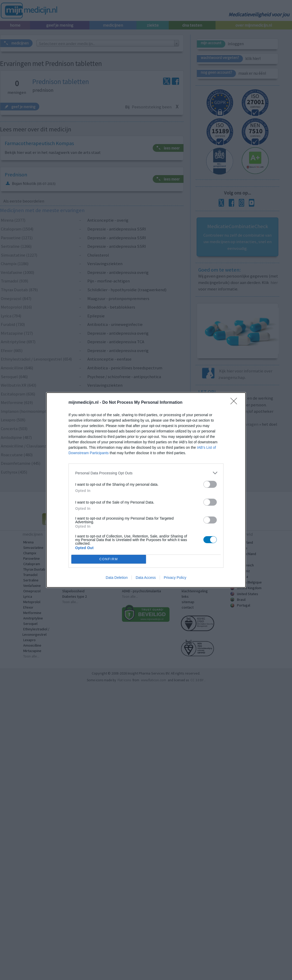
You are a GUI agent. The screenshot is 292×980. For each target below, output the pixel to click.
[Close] (235, 403)
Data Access (146, 578)
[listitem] (146, 473)
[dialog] (146, 490)
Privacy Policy (175, 578)
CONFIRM (109, 559)
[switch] (210, 484)
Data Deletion (117, 578)
